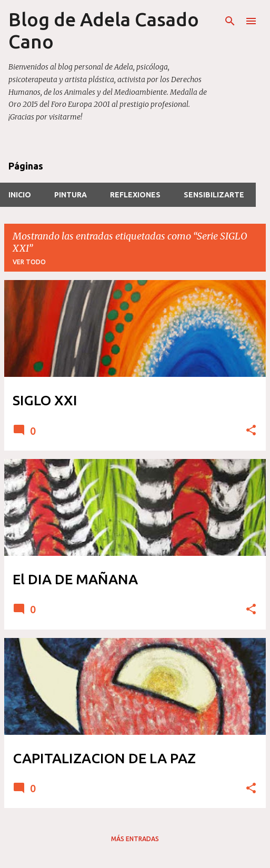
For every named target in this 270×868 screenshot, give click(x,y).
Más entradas (135, 839)
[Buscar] (230, 21)
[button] (251, 431)
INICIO (20, 195)
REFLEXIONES (135, 195)
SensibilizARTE (214, 195)
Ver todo (29, 262)
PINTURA (71, 195)
